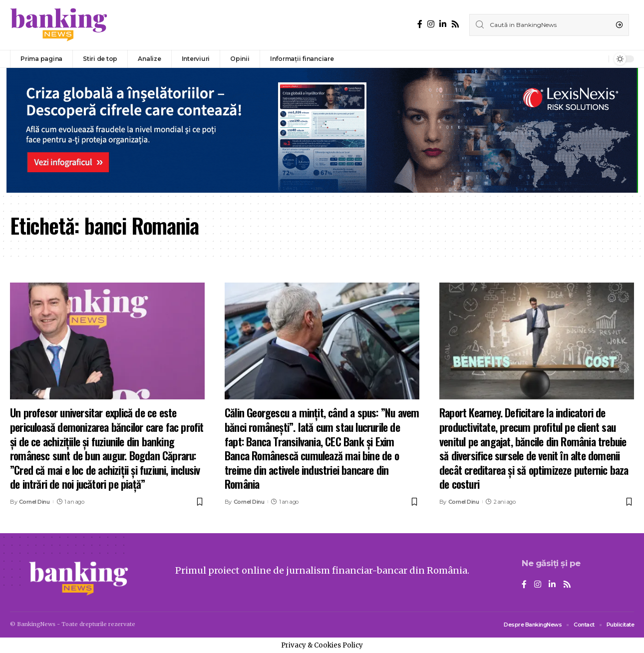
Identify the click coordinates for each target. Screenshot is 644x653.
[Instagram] (431, 24)
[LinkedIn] (443, 24)
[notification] (599, 59)
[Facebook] (420, 24)
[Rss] (455, 24)
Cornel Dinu (34, 502)
